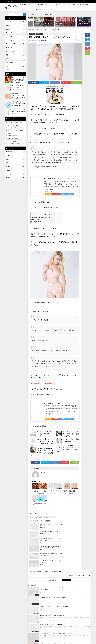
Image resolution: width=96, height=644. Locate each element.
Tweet (87, 39)
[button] (29, 22)
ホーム (53, 5)
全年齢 (61, 34)
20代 (21, 128)
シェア (87, 35)
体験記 (15, 25)
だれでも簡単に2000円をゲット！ (27, 5)
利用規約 (12, 637)
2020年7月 (15, 156)
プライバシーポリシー (33, 637)
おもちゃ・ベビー (34, 9)
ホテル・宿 (15, 33)
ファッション (59, 5)
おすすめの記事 (37, 222)
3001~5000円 (68, 34)
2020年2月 (15, 174)
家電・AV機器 (15, 62)
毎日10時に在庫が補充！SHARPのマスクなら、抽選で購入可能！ (71, 434)
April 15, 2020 (52, 167)
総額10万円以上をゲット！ (43, 5)
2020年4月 (15, 167)
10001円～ (15, 128)
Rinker (51, 191)
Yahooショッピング (69, 194)
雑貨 (40, 9)
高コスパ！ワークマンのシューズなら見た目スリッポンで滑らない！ (45, 434)
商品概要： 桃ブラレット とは (41, 218)
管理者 (80, 40)
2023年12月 (15, 152)
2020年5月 (15, 163)
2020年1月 (15, 178)
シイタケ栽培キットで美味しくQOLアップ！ (77, 545)
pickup (47, 34)
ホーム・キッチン (24, 9)
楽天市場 (57, 194)
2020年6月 (15, 159)
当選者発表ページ (59, 637)
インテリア (85, 5)
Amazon (49, 194)
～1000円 (9, 136)
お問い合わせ (21, 637)
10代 (18, 144)
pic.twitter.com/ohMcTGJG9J (55, 163)
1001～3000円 (16, 138)
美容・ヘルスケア (77, 5)
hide (48, 214)
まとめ (15, 29)
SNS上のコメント (37, 220)
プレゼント (33, 34)
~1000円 (17, 133)
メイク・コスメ (67, 5)
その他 (15, 70)
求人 (7, 637)
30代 (8, 131)
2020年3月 (15, 170)
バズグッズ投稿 (47, 637)
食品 (15, 55)
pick (23, 144)
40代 (8, 128)
